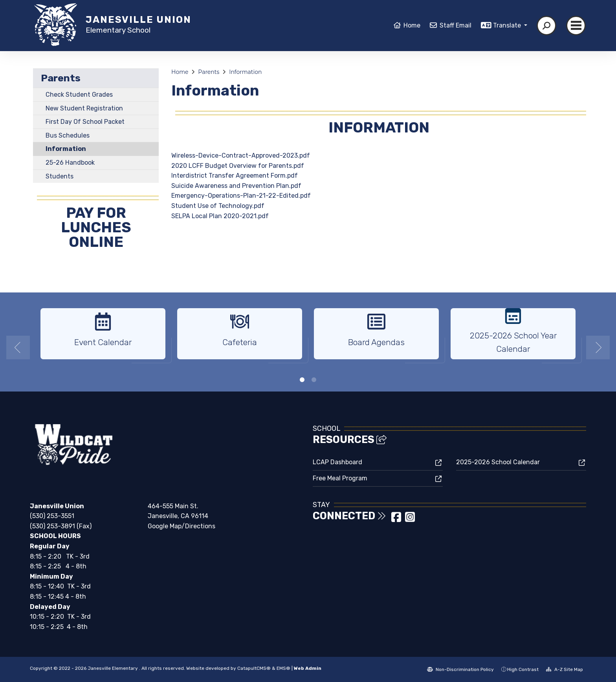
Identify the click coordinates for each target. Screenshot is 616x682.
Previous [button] (18, 347)
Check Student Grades (79, 95)
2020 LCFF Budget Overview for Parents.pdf (238, 166)
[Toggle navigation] (576, 26)
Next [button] (598, 347)
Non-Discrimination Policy (460, 669)
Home (412, 25)
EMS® (283, 668)
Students (60, 176)
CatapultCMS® (254, 668)
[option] (103, 337)
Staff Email (456, 25)
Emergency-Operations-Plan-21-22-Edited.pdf (241, 196)
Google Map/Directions (181, 526)
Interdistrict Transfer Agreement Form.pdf (235, 176)
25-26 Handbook (70, 163)
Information (66, 149)
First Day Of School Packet (85, 122)
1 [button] (302, 380)
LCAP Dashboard (337, 462)
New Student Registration (84, 108)
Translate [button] (508, 25)
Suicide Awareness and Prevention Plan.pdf (236, 186)
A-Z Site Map (565, 669)
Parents (61, 78)
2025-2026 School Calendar (498, 462)
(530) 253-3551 (52, 516)
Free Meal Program (340, 478)
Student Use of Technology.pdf (218, 206)
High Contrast (523, 669)
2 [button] (314, 380)
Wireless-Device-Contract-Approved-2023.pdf (241, 155)
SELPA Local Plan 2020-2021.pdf (220, 216)
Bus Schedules (68, 135)
